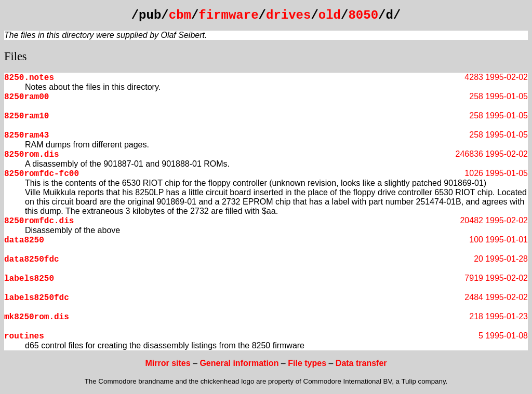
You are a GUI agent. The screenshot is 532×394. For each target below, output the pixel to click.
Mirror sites (168, 363)
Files (16, 56)
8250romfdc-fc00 (42, 174)
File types (307, 363)
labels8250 (29, 279)
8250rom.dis (32, 155)
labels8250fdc (37, 298)
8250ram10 (26, 116)
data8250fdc (32, 260)
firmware (228, 15)
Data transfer (361, 363)
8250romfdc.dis (39, 221)
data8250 (24, 240)
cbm (180, 15)
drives (288, 15)
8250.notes (29, 78)
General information (239, 363)
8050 (363, 15)
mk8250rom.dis (37, 317)
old (330, 15)
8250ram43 (26, 135)
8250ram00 (26, 97)
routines (24, 336)
